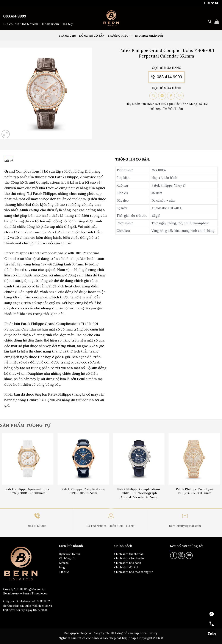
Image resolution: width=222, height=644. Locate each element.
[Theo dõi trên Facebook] (204, 3)
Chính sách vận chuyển (129, 558)
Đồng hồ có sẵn (92, 36)
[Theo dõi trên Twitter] (213, 3)
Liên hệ (64, 563)
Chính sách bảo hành (128, 563)
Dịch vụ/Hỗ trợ (69, 554)
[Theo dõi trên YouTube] (217, 3)
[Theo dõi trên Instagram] (208, 3)
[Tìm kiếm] (210, 22)
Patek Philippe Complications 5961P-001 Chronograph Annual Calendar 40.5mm (139, 493)
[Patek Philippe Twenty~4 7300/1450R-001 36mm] (194, 459)
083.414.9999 (15, 16)
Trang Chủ (67, 36)
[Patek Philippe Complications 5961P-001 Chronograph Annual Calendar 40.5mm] (139, 459)
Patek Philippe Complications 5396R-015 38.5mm (83, 491)
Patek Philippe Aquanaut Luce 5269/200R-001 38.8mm (28, 491)
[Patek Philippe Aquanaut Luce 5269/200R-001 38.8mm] (28, 459)
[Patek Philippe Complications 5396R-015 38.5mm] (83, 459)
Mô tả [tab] (9, 161)
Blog (62, 567)
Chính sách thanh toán (129, 554)
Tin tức (64, 572)
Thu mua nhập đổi (149, 36)
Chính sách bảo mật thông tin (134, 572)
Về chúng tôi (67, 558)
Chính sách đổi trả (126, 567)
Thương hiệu (120, 36)
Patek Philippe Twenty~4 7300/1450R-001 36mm (194, 491)
